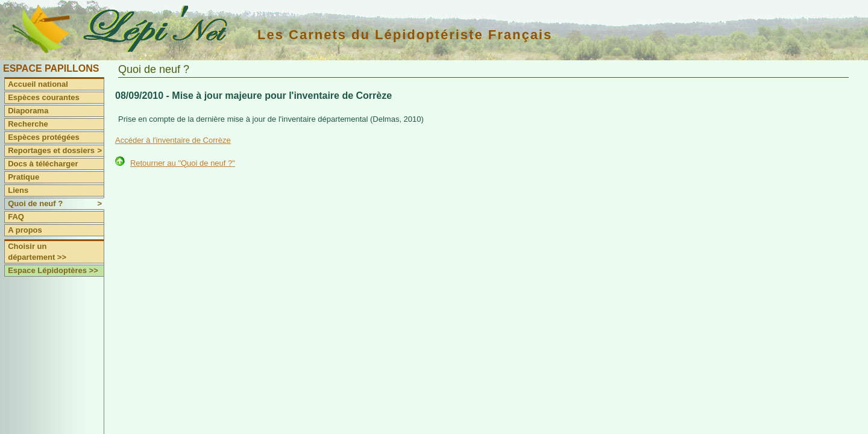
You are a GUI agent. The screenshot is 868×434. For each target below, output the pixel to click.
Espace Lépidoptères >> (53, 270)
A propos (25, 230)
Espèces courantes (44, 97)
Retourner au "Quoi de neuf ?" (183, 163)
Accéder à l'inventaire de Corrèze (173, 140)
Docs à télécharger (43, 164)
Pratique (24, 177)
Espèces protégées (44, 137)
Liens (18, 190)
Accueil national (38, 84)
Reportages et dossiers (56, 151)
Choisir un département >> (37, 252)
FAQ (16, 217)
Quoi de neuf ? (56, 204)
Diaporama (28, 111)
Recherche (28, 124)
